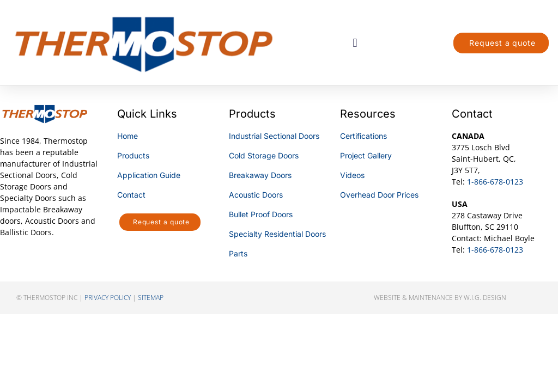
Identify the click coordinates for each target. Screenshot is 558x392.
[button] (355, 43)
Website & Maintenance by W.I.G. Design (440, 298)
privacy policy (108, 298)
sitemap (151, 298)
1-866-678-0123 (495, 182)
